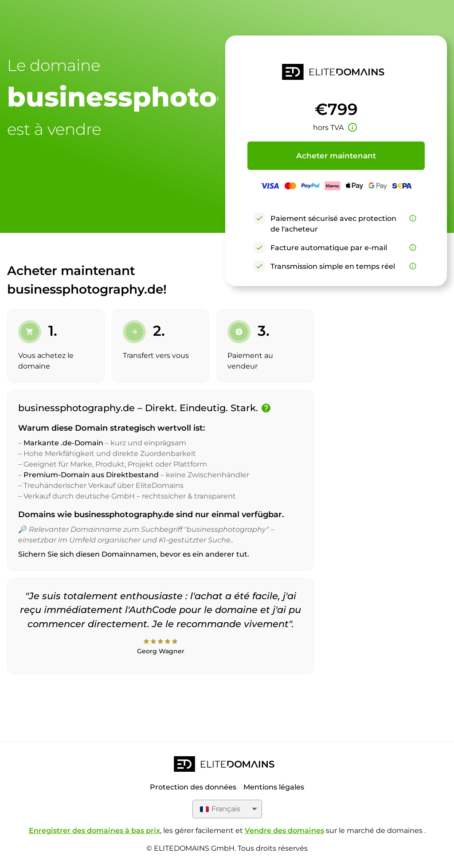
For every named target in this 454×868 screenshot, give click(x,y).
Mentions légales (274, 787)
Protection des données (193, 787)
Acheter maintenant (336, 156)
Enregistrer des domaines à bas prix (94, 831)
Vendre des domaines (284, 831)
